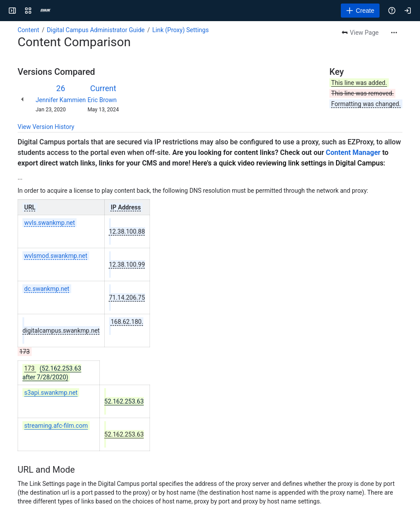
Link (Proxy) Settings (180, 30)
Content (28, 30)
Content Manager (353, 152)
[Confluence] (46, 11)
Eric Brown (102, 100)
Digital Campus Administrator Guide (96, 30)
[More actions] (394, 33)
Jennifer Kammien (61, 100)
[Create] (360, 11)
